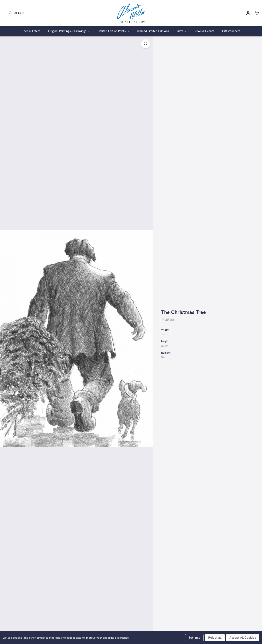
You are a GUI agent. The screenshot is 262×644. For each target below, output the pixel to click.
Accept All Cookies (243, 638)
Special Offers (31, 31)
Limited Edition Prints (113, 31)
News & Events (204, 31)
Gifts (182, 31)
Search (17, 13)
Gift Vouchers (231, 31)
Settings (194, 638)
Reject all (215, 638)
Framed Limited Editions (153, 31)
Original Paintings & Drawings (69, 31)
